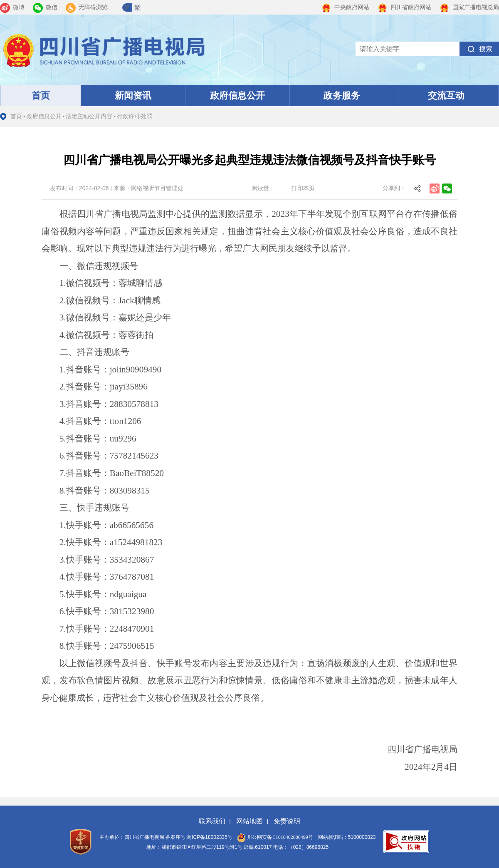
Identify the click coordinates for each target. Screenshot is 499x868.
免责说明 (287, 821)
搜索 (486, 49)
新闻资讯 (133, 95)
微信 (45, 7)
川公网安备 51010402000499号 (275, 837)
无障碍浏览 (87, 7)
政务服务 (342, 95)
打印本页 (303, 188)
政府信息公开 (237, 95)
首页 (41, 95)
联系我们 (212, 821)
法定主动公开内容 (89, 116)
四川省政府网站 (404, 7)
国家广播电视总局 (469, 7)
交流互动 (446, 95)
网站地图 (249, 821)
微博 (12, 7)
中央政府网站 (345, 7)
